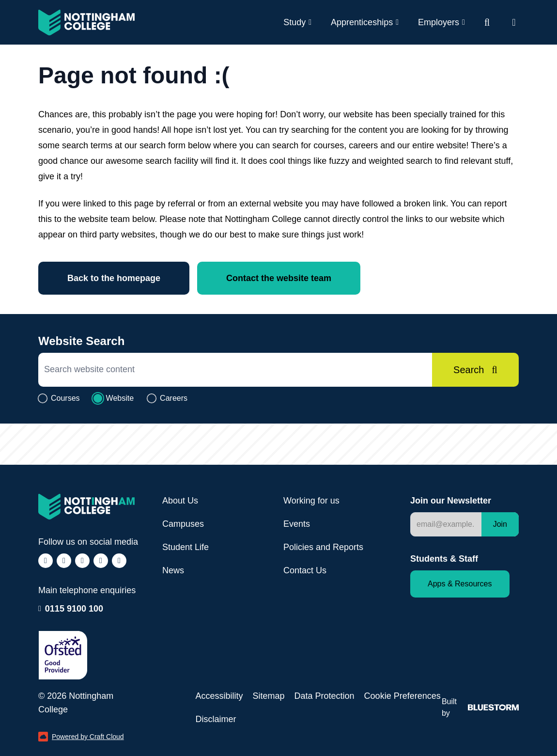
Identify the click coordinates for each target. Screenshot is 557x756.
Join (500, 524)
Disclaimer (216, 719)
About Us (180, 501)
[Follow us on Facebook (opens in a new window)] (46, 561)
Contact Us (305, 570)
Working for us (311, 501)
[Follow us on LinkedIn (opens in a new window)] (101, 561)
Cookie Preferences (402, 696)
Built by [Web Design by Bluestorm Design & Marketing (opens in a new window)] (480, 707)
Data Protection (325, 696)
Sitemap (268, 696)
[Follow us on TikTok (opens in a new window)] (82, 561)
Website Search (81, 341)
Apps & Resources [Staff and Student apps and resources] (460, 584)
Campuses (183, 524)
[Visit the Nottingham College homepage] (86, 23)
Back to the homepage (114, 278)
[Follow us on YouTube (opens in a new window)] (119, 561)
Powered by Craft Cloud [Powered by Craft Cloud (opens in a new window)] (81, 737)
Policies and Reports (323, 547)
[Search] (475, 370)
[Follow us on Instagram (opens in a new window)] (64, 561)
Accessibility (219, 696)
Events (297, 524)
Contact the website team (279, 278)
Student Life (186, 547)
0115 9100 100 (74, 608)
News (173, 570)
